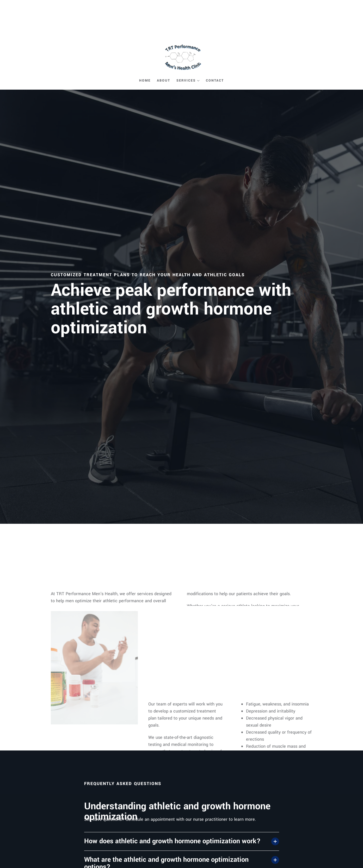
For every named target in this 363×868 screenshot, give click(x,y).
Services (186, 81)
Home (145, 81)
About (164, 81)
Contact (215, 81)
